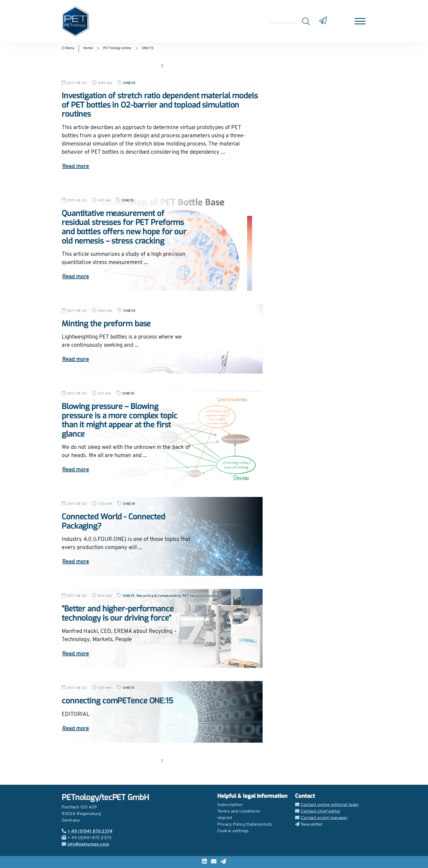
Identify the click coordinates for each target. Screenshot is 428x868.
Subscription (230, 805)
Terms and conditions (239, 811)
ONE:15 (148, 48)
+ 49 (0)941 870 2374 (87, 831)
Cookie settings (233, 831)
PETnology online (117, 48)
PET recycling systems (201, 596)
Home (88, 48)
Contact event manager (321, 818)
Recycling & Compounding (159, 596)
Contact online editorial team (327, 805)
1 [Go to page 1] (162, 66)
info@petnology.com (85, 845)
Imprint (225, 818)
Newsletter (309, 825)
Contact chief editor (318, 811)
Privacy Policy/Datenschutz (245, 825)
